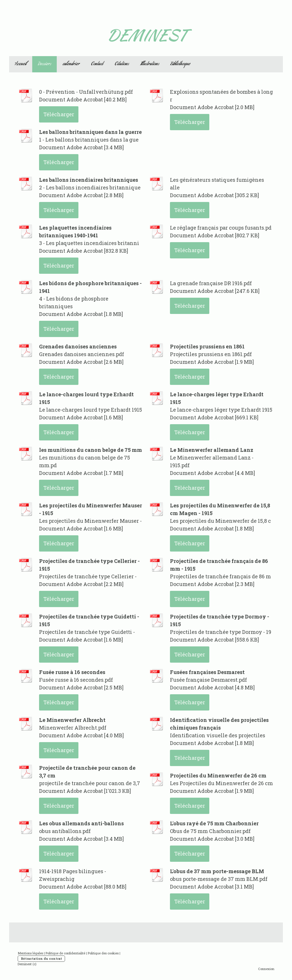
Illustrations (150, 64)
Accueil (21, 64)
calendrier (71, 64)
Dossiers (44, 64)
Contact (97, 64)
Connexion (266, 969)
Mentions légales (30, 953)
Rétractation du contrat (41, 958)
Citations (122, 64)
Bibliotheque (180, 64)
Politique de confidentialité (65, 953)
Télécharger (59, 114)
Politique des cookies (103, 953)
